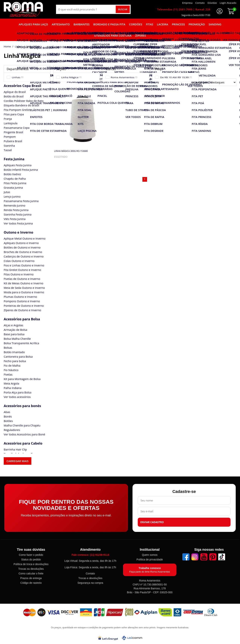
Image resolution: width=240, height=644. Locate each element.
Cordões (135, 24)
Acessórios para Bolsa (22, 319)
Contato (90, 573)
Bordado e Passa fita (109, 24)
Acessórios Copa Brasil (22, 86)
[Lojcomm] (132, 638)
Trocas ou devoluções (31, 569)
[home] (23, 9)
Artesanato (61, 24)
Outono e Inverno (18, 232)
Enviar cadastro (152, 522)
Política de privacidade (150, 559)
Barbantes (82, 24)
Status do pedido (31, 559)
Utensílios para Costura (113, 35)
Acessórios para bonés (22, 406)
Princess (178, 24)
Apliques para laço (33, 24)
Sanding (215, 24)
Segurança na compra (90, 583)
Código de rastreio (31, 583)
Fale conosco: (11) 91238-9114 (90, 555)
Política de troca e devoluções (31, 564)
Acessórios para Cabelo (23, 443)
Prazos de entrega (31, 578)
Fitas (150, 24)
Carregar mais (18, 461)
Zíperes (141, 35)
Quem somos (150, 555)
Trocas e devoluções (90, 578)
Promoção (197, 24)
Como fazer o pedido (31, 555)
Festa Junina (14, 159)
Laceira (163, 24)
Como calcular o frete (31, 573)
